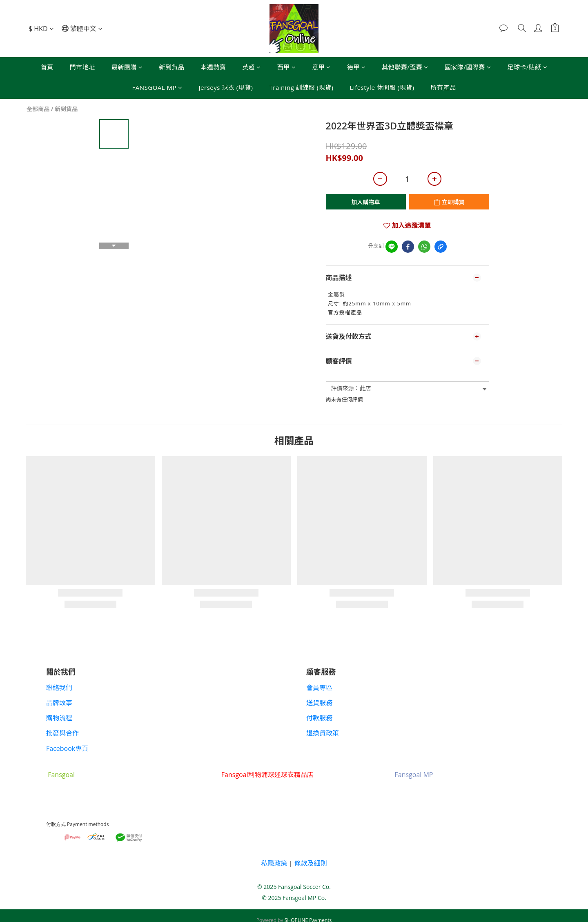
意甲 (321, 67)
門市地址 (82, 67)
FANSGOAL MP (157, 87)
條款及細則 (311, 863)
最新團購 (127, 67)
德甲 (356, 67)
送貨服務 (319, 703)
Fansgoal (61, 775)
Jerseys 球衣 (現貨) (226, 87)
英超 (252, 67)
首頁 (47, 67)
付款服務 (319, 718)
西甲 (287, 67)
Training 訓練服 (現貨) (302, 87)
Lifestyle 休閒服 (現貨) (382, 87)
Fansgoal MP (414, 775)
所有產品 (443, 87)
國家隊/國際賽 (468, 67)
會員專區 (319, 688)
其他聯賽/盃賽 (405, 67)
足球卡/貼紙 (527, 67)
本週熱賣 (213, 67)
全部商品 (38, 109)
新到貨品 (171, 67)
